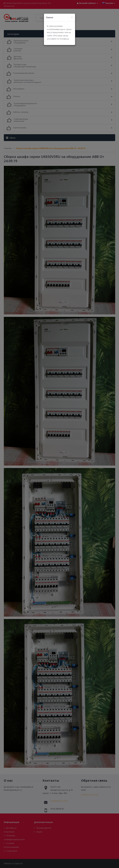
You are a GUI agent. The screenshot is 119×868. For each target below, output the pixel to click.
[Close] (72, 17)
